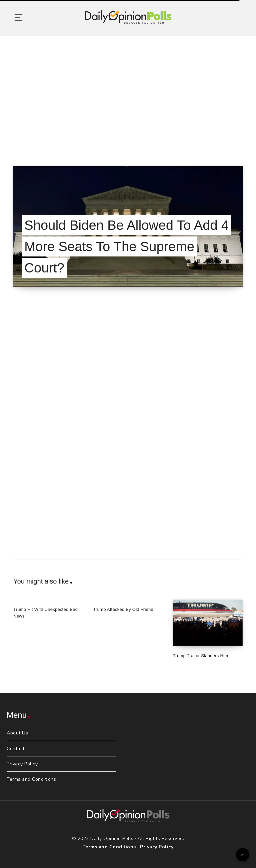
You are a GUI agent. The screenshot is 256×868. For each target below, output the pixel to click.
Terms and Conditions (31, 779)
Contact (16, 749)
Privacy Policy (22, 764)
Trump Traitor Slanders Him (201, 656)
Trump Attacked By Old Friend (123, 609)
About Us (17, 733)
